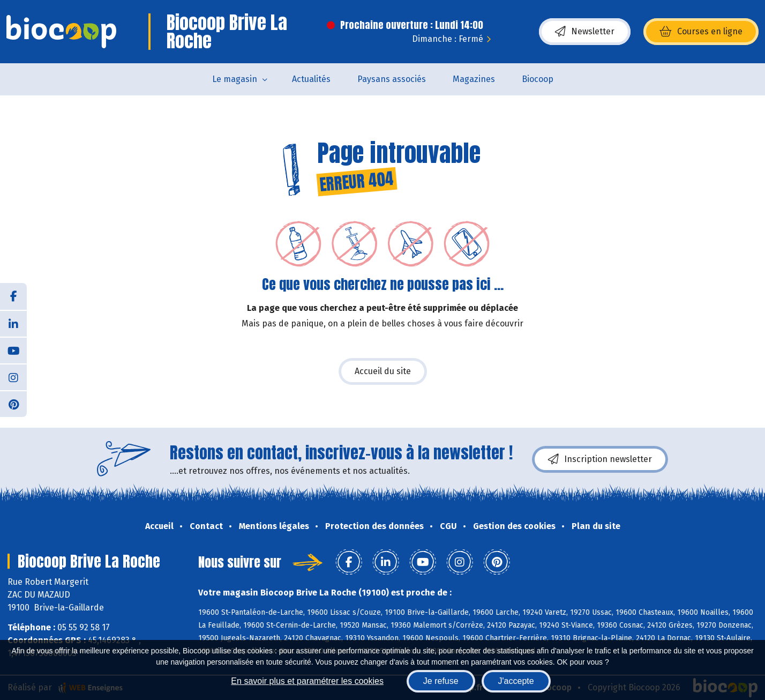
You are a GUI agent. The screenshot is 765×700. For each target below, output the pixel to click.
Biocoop (538, 79)
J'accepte (516, 681)
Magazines (474, 79)
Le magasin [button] (235, 79)
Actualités (311, 79)
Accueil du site (383, 371)
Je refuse (441, 681)
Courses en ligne (701, 32)
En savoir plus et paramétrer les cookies (307, 681)
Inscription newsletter (600, 459)
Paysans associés (392, 79)
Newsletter (585, 32)
